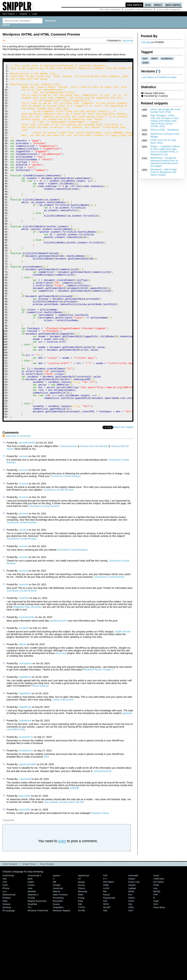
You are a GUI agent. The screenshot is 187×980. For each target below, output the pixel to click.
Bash (30, 945)
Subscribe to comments (17, 502)
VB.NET (107, 974)
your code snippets (169, 9)
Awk (5, 945)
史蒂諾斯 (74, 854)
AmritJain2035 (26, 684)
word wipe (61, 720)
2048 (46, 823)
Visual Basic (159, 974)
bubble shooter (123, 698)
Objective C (33, 961)
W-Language (9, 977)
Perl (130, 961)
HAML (106, 951)
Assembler (133, 942)
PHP (156, 961)
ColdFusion (159, 945)
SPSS (106, 971)
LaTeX (106, 955)
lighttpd (132, 955)
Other (81, 961)
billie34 (23, 711)
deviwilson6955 (27, 509)
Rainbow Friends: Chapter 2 (98, 736)
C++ (105, 945)
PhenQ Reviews (40, 752)
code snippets (134, 5)
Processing (58, 964)
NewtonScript (9, 961)
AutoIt (156, 942)
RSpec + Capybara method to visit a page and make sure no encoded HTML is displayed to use (165, 150)
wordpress (167, 58)
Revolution (58, 967)
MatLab (56, 958)
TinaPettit (24, 664)
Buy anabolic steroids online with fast (64, 868)
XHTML (82, 977)
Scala (156, 967)
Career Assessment (63, 766)
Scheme (7, 971)
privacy (158, 5)
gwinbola (127, 780)
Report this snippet (123, 493)
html (145, 58)
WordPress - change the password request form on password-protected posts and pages (164, 162)
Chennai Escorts (68, 513)
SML (80, 971)
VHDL (131, 974)
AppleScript (83, 942)
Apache (56, 942)
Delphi (31, 948)
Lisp (155, 955)
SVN (156, 971)
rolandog (146, 42)
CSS (5, 948)
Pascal (106, 961)
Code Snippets (10, 930)
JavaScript (128, 41)
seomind (23, 523)
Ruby (80, 967)
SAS (105, 967)
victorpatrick (25, 730)
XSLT (131, 977)
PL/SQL (31, 964)
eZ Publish (159, 948)
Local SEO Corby (16, 796)
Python (132, 964)
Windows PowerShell (38, 977)
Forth (5, 951)
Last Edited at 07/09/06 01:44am (159, 77)
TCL (30, 974)
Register (23, 14)
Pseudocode (109, 964)
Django (81, 948)
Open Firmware (60, 961)
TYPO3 (81, 974)
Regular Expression (37, 967)
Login (35, 14)
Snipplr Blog (29, 930)
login (62, 907)
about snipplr (173, 5)
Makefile (32, 958)
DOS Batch (108, 948)
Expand (112, 61)
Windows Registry (61, 977)
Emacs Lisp (134, 948)
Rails (5, 967)
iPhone (6, 955)
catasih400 (25, 845)
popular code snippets (139, 9)
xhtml (154, 58)
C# (79, 945)
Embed (119, 61)
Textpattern (58, 974)
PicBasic (7, 964)
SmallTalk (32, 971)
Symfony (7, 974)
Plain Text (128, 61)
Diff (54, 948)
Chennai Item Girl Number (94, 513)
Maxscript (83, 958)
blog (148, 5)
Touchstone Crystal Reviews (66, 543)
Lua (4, 958)
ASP (105, 942)
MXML (131, 958)
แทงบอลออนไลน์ (102, 838)
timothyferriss (26, 803)
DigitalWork (25, 743)
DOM (145, 63)
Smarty (56, 971)
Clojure (132, 945)
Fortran (31, 951)
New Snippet (9, 14)
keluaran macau (100, 879)
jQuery (81, 955)
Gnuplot (57, 951)
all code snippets (110, 9)
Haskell (132, 951)
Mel (105, 958)
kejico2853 (25, 862)
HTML (156, 951)
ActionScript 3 (34, 942)
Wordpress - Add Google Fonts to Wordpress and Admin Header (164, 172)
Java (30, 955)
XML (105, 977)
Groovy (81, 951)
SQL (130, 971)
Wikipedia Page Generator (27, 673)
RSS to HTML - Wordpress (165, 130)
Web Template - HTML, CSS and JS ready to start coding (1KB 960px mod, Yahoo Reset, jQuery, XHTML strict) (164, 121)
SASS (131, 967)
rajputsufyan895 (27, 831)
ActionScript (8, 942)
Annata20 (24, 694)
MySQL (157, 958)
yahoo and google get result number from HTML (165, 111)
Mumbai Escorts (59, 687)
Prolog (81, 964)
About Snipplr (47, 930)
